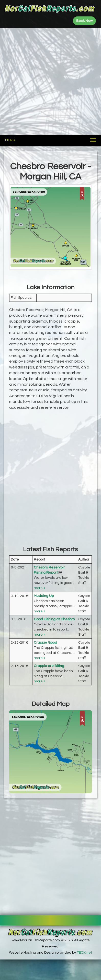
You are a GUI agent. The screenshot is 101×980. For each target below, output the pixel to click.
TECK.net (84, 953)
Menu (10, 140)
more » (40, 588)
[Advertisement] (50, 81)
